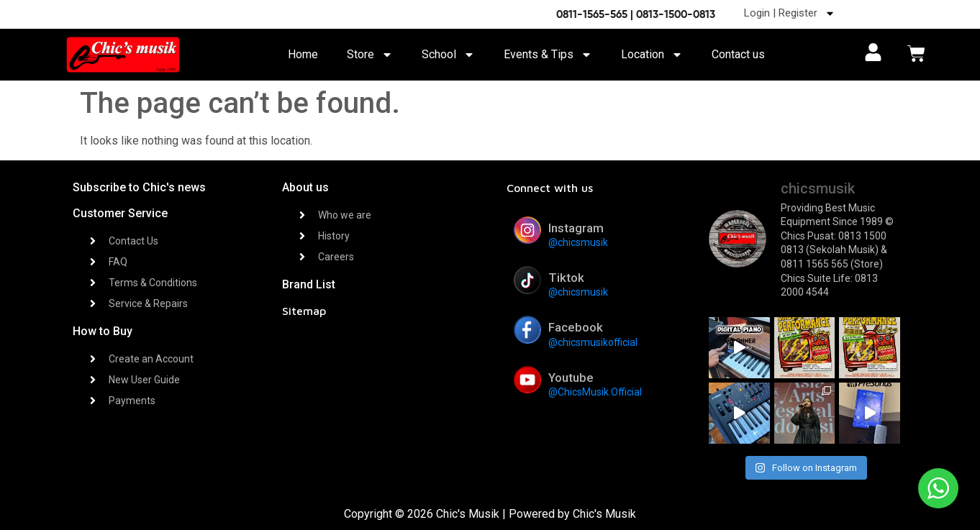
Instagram (576, 228)
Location (652, 55)
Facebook (576, 327)
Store (370, 55)
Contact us (738, 54)
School (448, 55)
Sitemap (304, 311)
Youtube (571, 378)
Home (303, 54)
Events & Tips (548, 55)
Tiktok (566, 278)
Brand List (309, 284)
